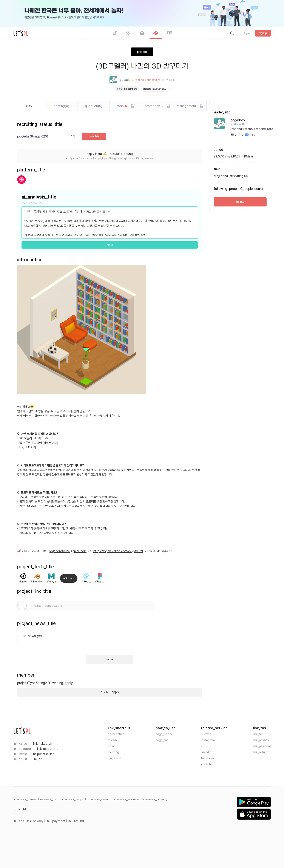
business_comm (99, 799)
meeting (113, 752)
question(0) (94, 106)
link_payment (262, 746)
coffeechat (116, 734)
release (113, 740)
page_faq (162, 740)
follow (240, 202)
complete (94, 136)
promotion (154, 106)
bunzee (206, 734)
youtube (207, 764)
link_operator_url (49, 749)
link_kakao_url (43, 744)
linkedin (206, 752)
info (29, 106)
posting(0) (61, 106)
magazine (114, 758)
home (112, 746)
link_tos (258, 734)
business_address (126, 799)
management (186, 106)
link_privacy (261, 740)
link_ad (38, 759)
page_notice (164, 734)
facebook (208, 758)
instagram (208, 740)
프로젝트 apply (110, 692)
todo (122, 106)
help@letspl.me (44, 754)
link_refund (261, 752)
